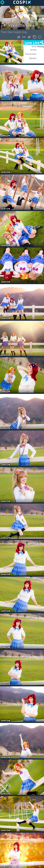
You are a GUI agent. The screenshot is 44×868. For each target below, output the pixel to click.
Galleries (33, 20)
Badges (25, 20)
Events (41, 20)
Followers (17, 20)
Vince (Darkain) (21, 25)
